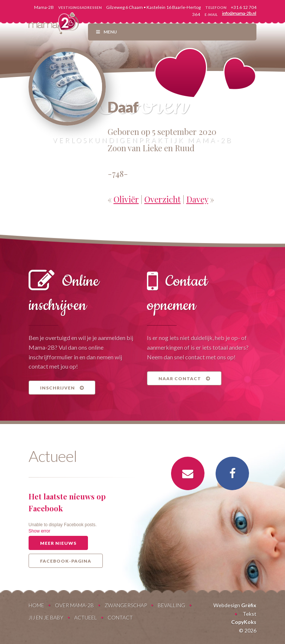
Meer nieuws (58, 543)
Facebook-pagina (66, 561)
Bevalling (171, 605)
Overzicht (163, 199)
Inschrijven (62, 388)
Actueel (86, 617)
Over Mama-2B (74, 605)
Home (36, 605)
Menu (106, 32)
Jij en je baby (46, 617)
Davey (197, 199)
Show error (40, 531)
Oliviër (126, 199)
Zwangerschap (126, 605)
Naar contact (184, 378)
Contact (120, 617)
